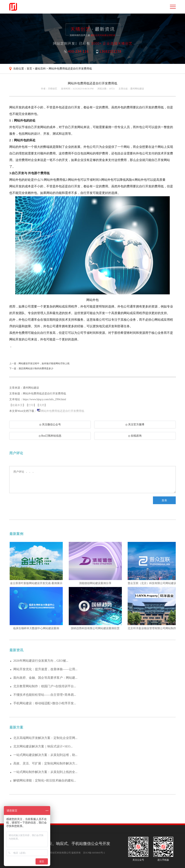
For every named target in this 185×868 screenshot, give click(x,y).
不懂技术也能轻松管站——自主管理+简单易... (45, 695)
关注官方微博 (135, 425)
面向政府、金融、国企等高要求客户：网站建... (45, 678)
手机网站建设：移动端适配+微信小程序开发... (45, 703)
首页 (29, 69)
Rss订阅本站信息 (50, 436)
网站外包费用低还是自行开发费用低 (70, 69)
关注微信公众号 (50, 426)
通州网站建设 (137, 89)
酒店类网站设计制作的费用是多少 (36, 368)
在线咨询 (135, 436)
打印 (31, 405)
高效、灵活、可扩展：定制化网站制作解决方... (45, 763)
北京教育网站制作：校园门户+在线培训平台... (45, 686)
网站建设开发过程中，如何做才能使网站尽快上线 (44, 363)
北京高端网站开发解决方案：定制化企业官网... (45, 738)
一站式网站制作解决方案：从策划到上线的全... (45, 772)
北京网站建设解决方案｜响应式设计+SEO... (43, 746)
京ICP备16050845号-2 (94, 853)
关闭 (42, 405)
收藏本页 (17, 405)
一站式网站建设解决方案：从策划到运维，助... (45, 755)
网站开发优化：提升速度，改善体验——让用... (45, 669)
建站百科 (40, 69)
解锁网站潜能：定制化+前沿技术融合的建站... (45, 780)
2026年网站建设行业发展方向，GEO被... (41, 661)
